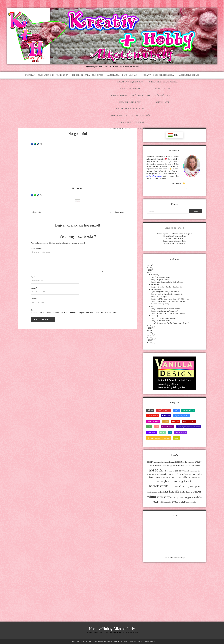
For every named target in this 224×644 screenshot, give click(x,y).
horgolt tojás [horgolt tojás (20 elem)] (181, 477)
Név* (33, 277)
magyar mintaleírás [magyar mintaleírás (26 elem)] (193, 497)
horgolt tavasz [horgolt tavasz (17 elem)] (155, 477)
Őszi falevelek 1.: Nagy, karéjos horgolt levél (167, 294)
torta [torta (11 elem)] (180, 502)
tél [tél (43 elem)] (184, 502)
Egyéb (176, 410)
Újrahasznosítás (180, 432)
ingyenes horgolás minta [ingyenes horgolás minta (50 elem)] (172, 491)
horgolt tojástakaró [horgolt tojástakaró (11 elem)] (193, 477)
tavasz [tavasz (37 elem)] (175, 502)
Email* (34, 288)
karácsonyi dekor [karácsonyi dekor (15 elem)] (177, 497)
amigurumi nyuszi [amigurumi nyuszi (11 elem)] (169, 462)
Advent (150, 410)
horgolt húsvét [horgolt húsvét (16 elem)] (178, 471)
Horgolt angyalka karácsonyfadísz (174, 241)
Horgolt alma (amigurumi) (160, 297)
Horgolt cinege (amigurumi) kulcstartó (164, 318)
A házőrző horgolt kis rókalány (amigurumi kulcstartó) (170, 323)
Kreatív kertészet (189, 421)
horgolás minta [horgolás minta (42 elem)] (186, 481)
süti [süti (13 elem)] (170, 502)
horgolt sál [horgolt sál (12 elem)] (199, 474)
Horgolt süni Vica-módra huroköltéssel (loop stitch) (169, 301)
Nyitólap (30, 75)
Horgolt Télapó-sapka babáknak (175, 236)
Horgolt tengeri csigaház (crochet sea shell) (166, 309)
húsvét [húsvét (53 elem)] (182, 486)
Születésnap (152, 432)
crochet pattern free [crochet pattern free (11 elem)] (163, 466)
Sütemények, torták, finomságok (188, 427)
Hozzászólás (36, 249)
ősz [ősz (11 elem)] (195, 502)
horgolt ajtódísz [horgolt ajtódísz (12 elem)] (167, 471)
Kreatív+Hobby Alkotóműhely (158, 75)
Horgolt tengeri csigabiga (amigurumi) (164, 311)
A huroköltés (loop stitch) (160, 304)
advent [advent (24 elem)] (150, 462)
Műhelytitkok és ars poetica (53, 75)
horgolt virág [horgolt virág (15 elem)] (160, 482)
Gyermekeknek (153, 416)
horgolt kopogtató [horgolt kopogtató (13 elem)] (166, 474)
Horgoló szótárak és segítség (87, 75)
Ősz (156, 427)
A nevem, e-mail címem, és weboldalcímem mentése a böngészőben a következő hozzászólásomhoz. (74, 312)
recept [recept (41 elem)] (156, 502)
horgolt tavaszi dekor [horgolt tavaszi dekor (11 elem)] (168, 477)
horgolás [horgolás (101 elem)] (171, 481)
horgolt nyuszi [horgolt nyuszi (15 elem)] (178, 474)
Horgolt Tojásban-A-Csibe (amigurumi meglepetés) (174, 234)
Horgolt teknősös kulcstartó (161, 321)
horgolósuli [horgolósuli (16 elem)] (173, 486)
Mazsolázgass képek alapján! (122, 75)
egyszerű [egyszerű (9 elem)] (172, 466)
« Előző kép (36, 212)
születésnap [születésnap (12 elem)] (164, 502)
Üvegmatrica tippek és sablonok (159, 438)
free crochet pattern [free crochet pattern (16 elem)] (183, 466)
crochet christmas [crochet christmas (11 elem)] (188, 462)
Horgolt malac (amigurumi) (161, 277)
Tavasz (162, 432)
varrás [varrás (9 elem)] (192, 502)
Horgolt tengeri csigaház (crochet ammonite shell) (168, 313)
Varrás (176, 438)
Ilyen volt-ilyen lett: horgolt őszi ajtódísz (165, 292)
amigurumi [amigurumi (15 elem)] (158, 462)
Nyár (149, 427)
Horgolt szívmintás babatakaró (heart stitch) (166, 287)
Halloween (166, 416)
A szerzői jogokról (189, 75)
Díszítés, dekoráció (163, 410)
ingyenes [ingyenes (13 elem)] (190, 487)
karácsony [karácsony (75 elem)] (163, 497)
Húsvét (165, 421)
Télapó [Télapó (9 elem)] (187, 502)
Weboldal (35, 299)
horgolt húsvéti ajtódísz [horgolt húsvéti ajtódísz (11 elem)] (192, 471)
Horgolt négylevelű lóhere (160, 280)
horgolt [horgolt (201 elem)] (155, 470)
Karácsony (175, 421)
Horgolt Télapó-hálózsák (174, 239)
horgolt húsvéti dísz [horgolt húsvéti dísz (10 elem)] (153, 474)
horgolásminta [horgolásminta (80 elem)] (159, 486)
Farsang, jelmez (188, 410)
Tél (170, 432)
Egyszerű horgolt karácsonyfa (174, 243)
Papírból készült (167, 427)
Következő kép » (117, 212)
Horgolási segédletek (181, 416)
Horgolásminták (153, 421)
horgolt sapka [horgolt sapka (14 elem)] (189, 474)
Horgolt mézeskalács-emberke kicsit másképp (167, 282)
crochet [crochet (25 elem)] (178, 462)
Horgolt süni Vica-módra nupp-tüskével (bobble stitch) (170, 299)
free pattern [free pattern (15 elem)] (196, 466)
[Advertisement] (112, 100)
